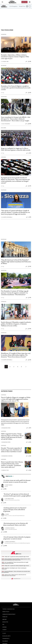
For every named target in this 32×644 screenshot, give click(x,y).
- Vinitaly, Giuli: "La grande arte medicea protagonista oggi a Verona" (15, 557)
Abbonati (24, 2)
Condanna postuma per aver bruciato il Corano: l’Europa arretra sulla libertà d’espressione (15, 510)
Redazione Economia (7, 456)
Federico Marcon (10, 528)
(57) (5, 518)
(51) (30, 298)
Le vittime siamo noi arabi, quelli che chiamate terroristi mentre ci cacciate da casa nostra (17, 481)
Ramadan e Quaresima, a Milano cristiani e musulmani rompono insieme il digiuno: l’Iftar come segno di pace (15, 57)
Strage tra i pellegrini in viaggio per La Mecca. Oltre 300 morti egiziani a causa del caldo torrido (16, 149)
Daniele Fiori (5, 470)
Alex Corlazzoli (6, 124)
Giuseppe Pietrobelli (7, 217)
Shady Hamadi (8, 485)
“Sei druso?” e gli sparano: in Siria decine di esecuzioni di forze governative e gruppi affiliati (17, 495)
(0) (30, 442)
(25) (29, 93)
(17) (5, 503)
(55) (5, 489)
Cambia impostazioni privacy (9, 614)
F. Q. (3, 93)
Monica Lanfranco (10, 542)
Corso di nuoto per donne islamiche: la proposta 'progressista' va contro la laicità (17, 538)
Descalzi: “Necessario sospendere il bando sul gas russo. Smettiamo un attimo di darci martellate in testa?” (11, 450)
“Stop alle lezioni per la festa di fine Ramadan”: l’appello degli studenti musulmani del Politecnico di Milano (16, 262)
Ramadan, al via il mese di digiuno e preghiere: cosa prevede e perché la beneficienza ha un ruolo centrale (16, 88)
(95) (29, 266)
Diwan (7, 514)
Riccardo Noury (9, 499)
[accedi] (30, 2)
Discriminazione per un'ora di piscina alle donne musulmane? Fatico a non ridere (15, 524)
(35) (29, 360)
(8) (30, 217)
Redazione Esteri (6, 428)
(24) (29, 62)
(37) (30, 186)
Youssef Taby (5, 61)
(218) (29, 124)
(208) (5, 532)
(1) (30, 428)
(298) (5, 546)
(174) (29, 329)
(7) (30, 153)
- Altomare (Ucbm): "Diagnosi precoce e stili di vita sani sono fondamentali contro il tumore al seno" (14, 575)
